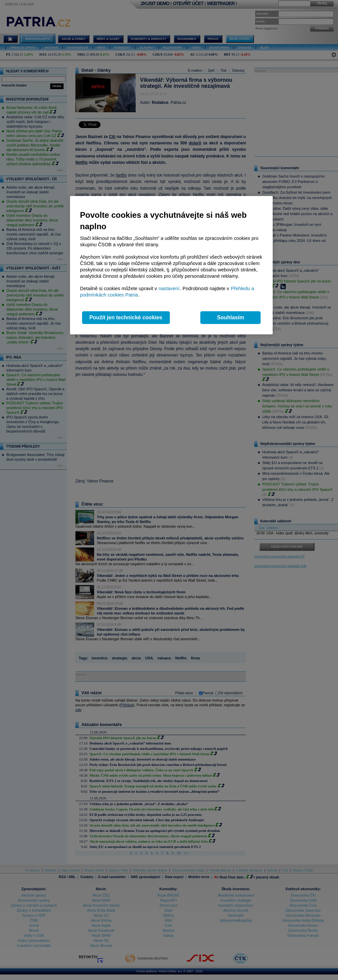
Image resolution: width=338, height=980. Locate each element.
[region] (171, 265)
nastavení (169, 288)
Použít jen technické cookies (126, 317)
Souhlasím (231, 317)
